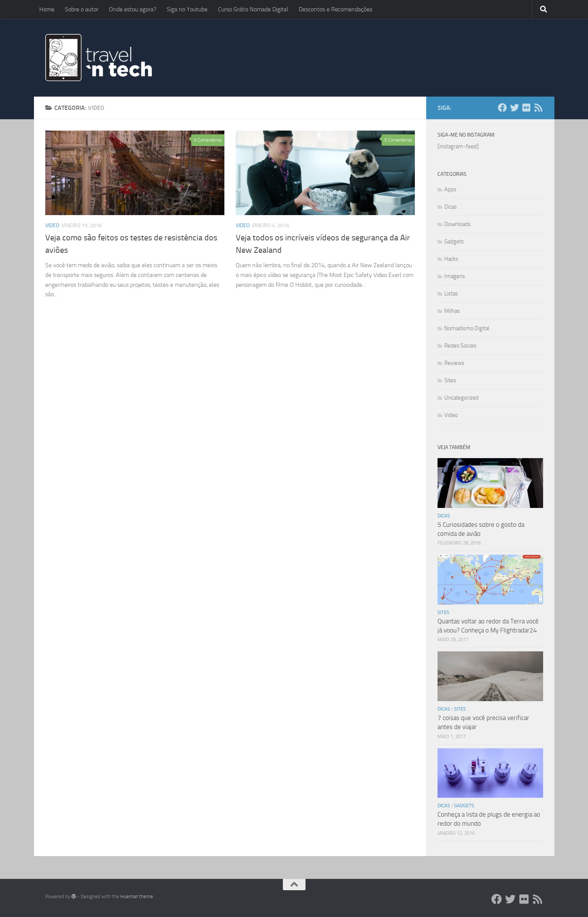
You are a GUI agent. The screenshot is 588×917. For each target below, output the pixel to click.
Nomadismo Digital (467, 328)
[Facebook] (502, 108)
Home (47, 9)
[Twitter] (514, 108)
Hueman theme (137, 896)
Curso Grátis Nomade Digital (253, 9)
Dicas (451, 207)
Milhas (452, 311)
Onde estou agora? (133, 9)
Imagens (455, 276)
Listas (451, 294)
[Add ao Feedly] (539, 108)
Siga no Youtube (187, 9)
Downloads (458, 224)
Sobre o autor (82, 9)
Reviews (454, 363)
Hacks (451, 259)
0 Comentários (208, 140)
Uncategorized (461, 398)
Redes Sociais (460, 346)
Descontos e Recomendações (335, 9)
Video (52, 225)
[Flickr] (527, 108)
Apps (450, 189)
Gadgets (454, 242)
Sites (450, 380)
